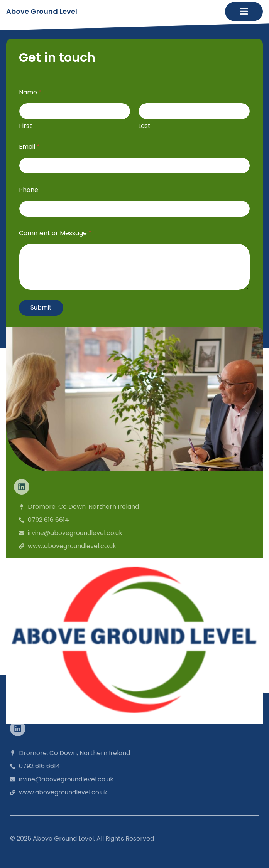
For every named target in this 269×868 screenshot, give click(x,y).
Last (145, 126)
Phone (29, 190)
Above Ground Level (42, 11)
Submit (41, 307)
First (25, 126)
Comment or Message (55, 233)
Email (29, 147)
